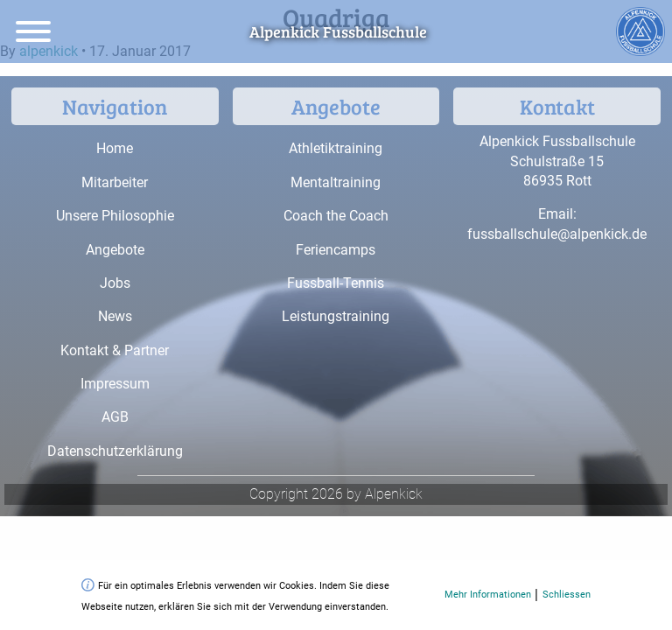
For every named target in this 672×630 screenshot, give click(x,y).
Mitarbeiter (115, 182)
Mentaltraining (336, 182)
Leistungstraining (336, 316)
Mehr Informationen (488, 595)
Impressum (115, 384)
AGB (115, 417)
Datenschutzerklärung (115, 451)
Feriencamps (336, 250)
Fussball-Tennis (336, 283)
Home (115, 148)
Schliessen (567, 595)
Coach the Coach (336, 216)
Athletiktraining (336, 148)
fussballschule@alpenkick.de (557, 234)
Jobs (115, 283)
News (115, 316)
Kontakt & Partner (115, 350)
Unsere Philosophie (115, 216)
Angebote (115, 250)
